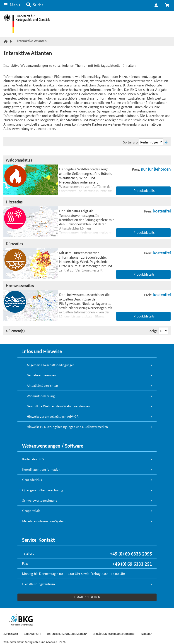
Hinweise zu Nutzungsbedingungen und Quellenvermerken (67, 427)
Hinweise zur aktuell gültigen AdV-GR (53, 416)
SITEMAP (147, 634)
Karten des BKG (33, 459)
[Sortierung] (151, 142)
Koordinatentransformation (41, 469)
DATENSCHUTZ (32, 634)
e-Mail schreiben (87, 597)
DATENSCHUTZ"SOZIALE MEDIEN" (67, 634)
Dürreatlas (14, 244)
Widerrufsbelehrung (41, 396)
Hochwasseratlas (20, 285)
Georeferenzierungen (41, 375)
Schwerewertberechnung (40, 500)
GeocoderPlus (32, 479)
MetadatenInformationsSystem (44, 521)
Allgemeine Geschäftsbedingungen (51, 365)
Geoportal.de (31, 510)
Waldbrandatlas (19, 160)
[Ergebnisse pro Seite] (163, 331)
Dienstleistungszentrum (39, 584)
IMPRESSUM (11, 634)
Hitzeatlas (14, 202)
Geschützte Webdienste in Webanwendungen (58, 406)
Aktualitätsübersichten (42, 385)
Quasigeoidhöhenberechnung (43, 490)
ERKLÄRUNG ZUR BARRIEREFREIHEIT (114, 634)
